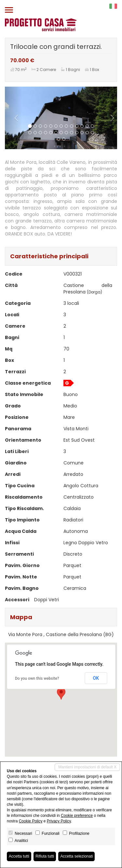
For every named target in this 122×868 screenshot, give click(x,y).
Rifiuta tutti (45, 856)
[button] (13, 118)
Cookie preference (77, 816)
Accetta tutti (19, 856)
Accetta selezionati (76, 856)
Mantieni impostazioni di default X (87, 767)
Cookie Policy (31, 821)
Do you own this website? (37, 678)
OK (96, 678)
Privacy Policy (59, 821)
